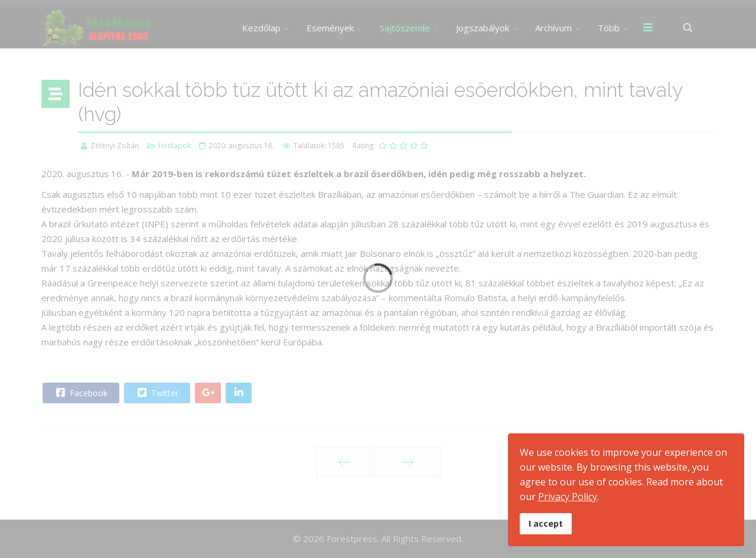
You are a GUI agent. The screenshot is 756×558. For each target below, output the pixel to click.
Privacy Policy (568, 497)
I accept (546, 523)
